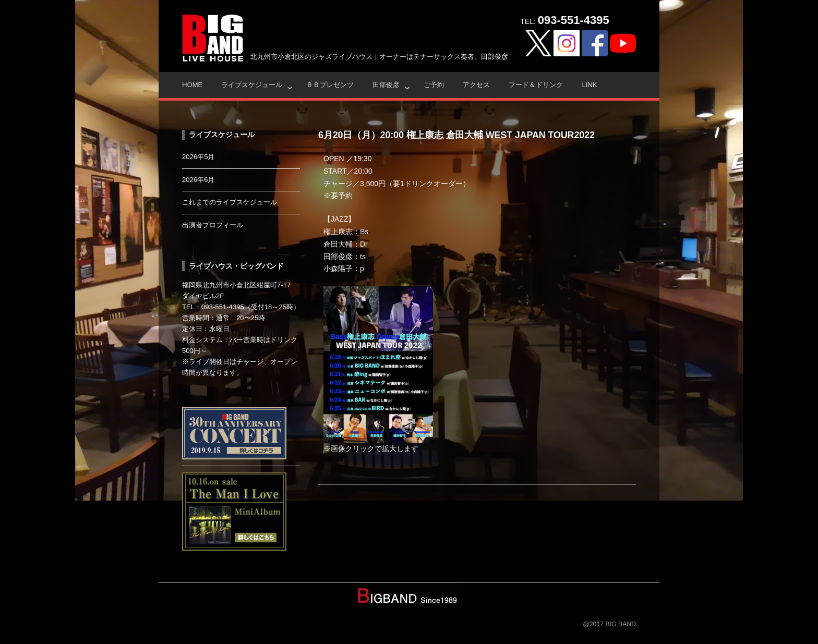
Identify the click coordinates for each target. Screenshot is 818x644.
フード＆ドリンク (536, 85)
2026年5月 (199, 157)
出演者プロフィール (213, 225)
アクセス (476, 85)
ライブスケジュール (252, 85)
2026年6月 (199, 180)
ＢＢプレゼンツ (330, 85)
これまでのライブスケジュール (230, 202)
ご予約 (434, 85)
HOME (192, 85)
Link (589, 85)
